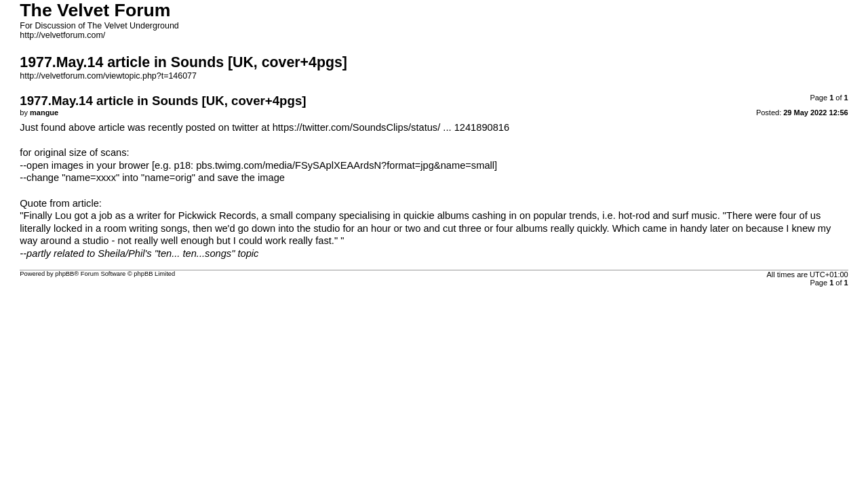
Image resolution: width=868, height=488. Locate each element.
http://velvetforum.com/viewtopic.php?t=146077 (108, 76)
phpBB (64, 274)
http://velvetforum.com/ (62, 35)
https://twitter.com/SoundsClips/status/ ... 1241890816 (391, 127)
